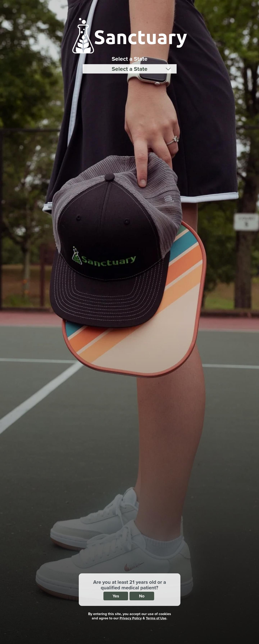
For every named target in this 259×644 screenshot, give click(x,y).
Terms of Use (156, 618)
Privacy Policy (130, 618)
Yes (115, 596)
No (142, 596)
